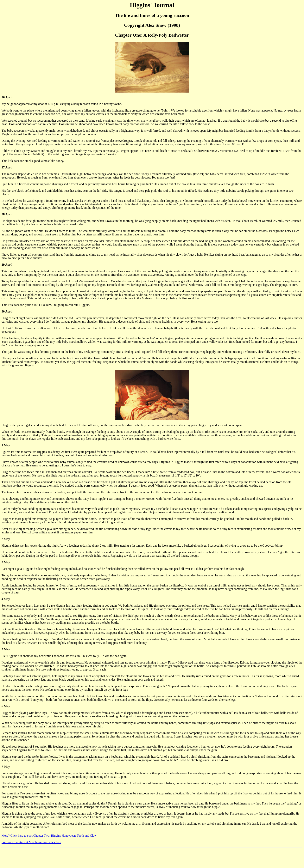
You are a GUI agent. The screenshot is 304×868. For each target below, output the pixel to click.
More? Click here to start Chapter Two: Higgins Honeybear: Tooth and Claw (49, 836)
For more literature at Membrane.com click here (31, 842)
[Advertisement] (72, 858)
